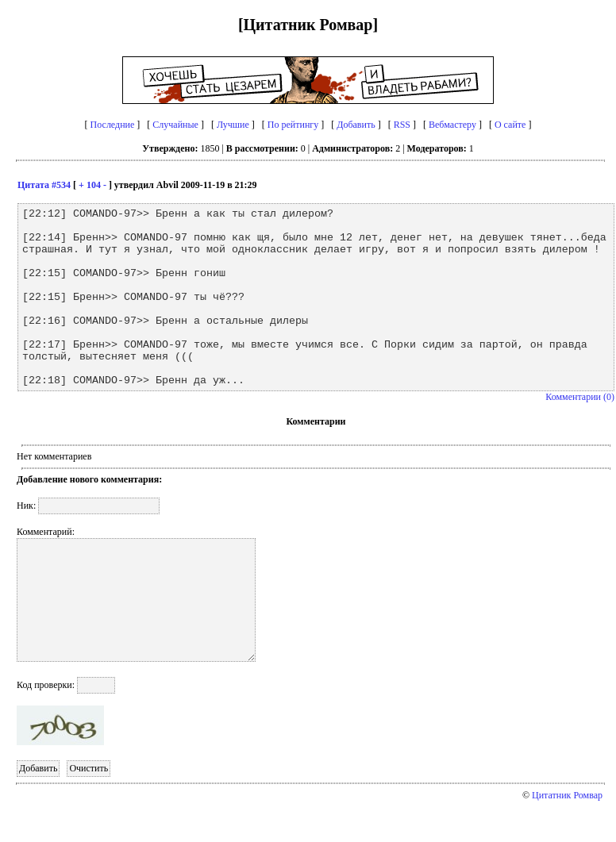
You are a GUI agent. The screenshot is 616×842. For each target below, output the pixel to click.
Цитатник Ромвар (567, 795)
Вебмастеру (452, 125)
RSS (402, 125)
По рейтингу (293, 125)
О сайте (510, 125)
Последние (113, 125)
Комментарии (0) (580, 397)
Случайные (175, 125)
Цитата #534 (44, 185)
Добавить (356, 125)
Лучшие (233, 125)
